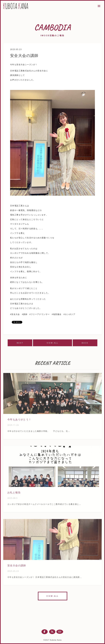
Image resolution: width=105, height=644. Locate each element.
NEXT (20, 343)
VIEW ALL (52, 343)
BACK (85, 343)
